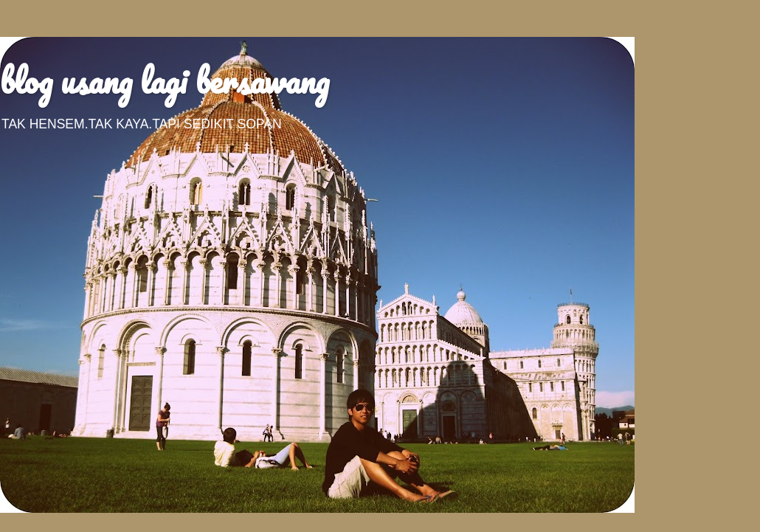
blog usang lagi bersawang (165, 80)
